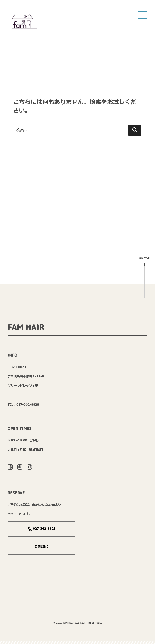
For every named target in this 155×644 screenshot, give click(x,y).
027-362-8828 (41, 529)
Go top (144, 260)
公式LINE (41, 547)
